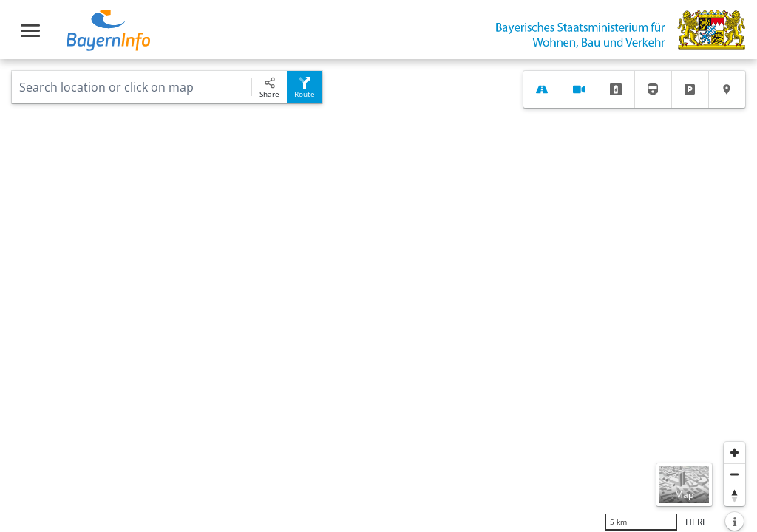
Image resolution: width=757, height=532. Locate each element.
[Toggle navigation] (30, 31)
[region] (378, 296)
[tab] (542, 89)
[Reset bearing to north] (734, 495)
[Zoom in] (734, 453)
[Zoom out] (734, 474)
